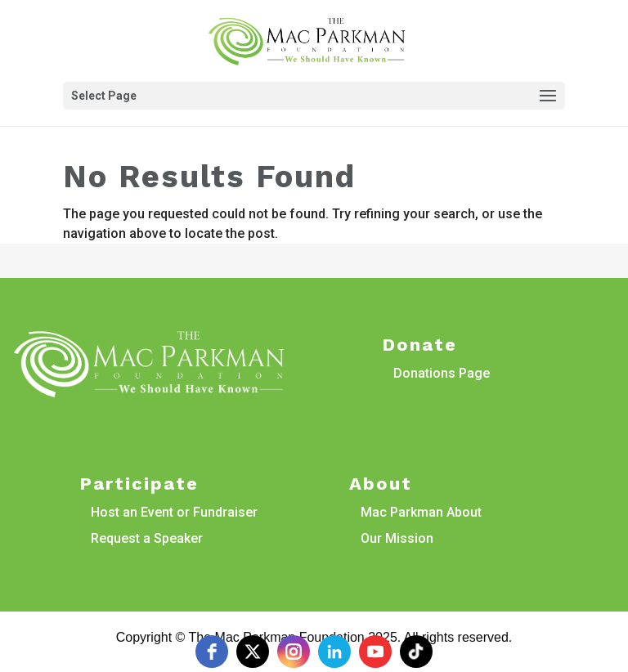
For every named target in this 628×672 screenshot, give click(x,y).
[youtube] (375, 652)
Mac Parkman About (421, 512)
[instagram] (294, 652)
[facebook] (212, 652)
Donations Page (442, 373)
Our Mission (397, 538)
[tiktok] (416, 652)
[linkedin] (334, 652)
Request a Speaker (147, 538)
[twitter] (253, 652)
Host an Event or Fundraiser (174, 512)
